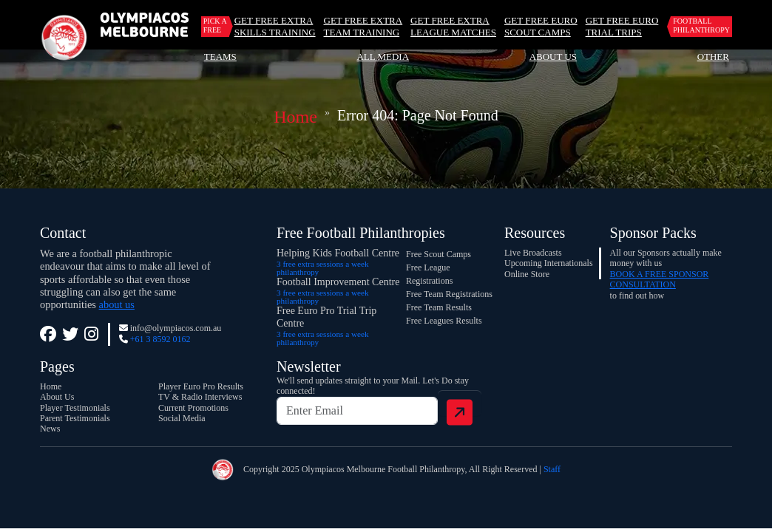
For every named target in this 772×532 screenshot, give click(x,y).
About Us (553, 57)
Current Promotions (193, 408)
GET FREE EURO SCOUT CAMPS (541, 26)
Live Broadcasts (533, 253)
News (50, 429)
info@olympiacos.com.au (176, 328)
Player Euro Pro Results (201, 386)
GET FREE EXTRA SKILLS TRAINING (275, 26)
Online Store (527, 274)
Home (295, 117)
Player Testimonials (75, 408)
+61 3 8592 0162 (160, 339)
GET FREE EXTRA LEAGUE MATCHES (453, 26)
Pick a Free (215, 25)
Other (713, 57)
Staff (552, 469)
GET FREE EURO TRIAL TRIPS (622, 26)
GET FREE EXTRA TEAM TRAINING (363, 26)
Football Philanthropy (701, 25)
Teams (220, 57)
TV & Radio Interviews (200, 397)
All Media (383, 57)
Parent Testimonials (75, 418)
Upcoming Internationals (549, 263)
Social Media (182, 418)
